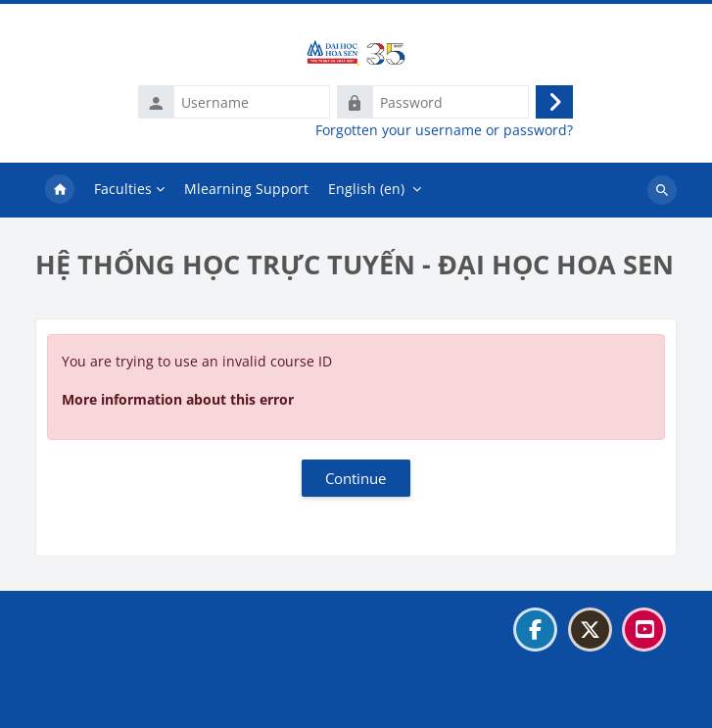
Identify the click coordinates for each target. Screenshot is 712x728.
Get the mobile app (109, 702)
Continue (356, 478)
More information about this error (178, 399)
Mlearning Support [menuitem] (246, 189)
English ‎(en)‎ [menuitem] (366, 189)
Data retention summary (126, 678)
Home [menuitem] (60, 190)
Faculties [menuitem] (123, 189)
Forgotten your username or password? (444, 130)
